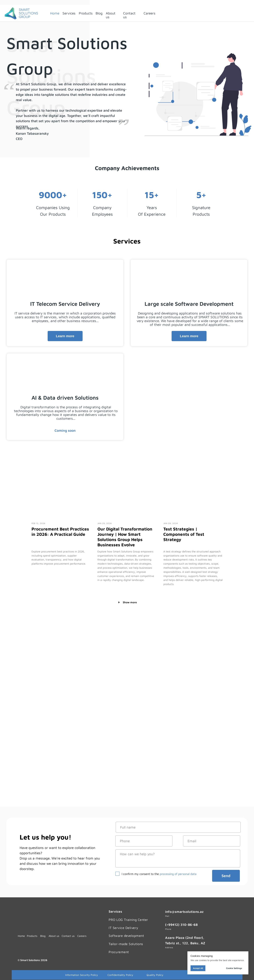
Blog (99, 13)
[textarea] (178, 858)
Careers (149, 13)
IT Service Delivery (123, 928)
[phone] (144, 841)
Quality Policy (155, 975)
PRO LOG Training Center (128, 920)
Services (69, 13)
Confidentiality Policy (120, 975)
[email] (212, 841)
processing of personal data (178, 874)
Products (86, 13)
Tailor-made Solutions (126, 944)
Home (55, 13)
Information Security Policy (82, 975)
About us (111, 15)
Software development (126, 936)
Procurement (119, 952)
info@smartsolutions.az (184, 912)
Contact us (129, 15)
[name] (178, 827)
